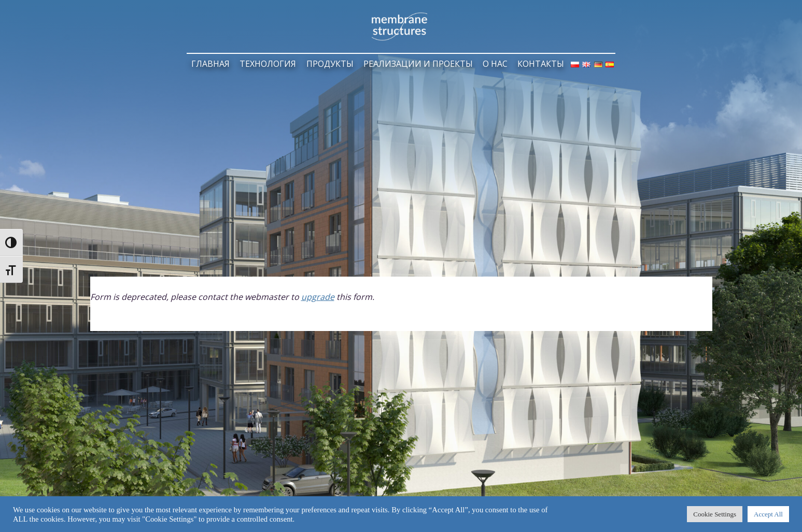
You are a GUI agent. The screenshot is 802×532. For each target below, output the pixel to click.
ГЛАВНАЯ (210, 64)
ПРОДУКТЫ (330, 64)
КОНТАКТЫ (541, 64)
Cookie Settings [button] (715, 514)
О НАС (495, 64)
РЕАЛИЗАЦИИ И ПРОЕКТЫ (418, 64)
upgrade (318, 297)
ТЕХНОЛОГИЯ (268, 64)
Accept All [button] (768, 514)
